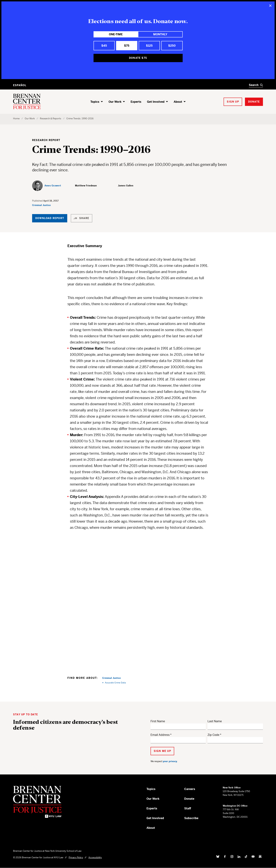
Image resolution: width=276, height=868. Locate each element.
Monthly (160, 34)
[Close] (270, 6)
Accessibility (95, 857)
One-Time (116, 34)
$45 (104, 46)
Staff (188, 808)
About (178, 102)
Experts (136, 102)
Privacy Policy (76, 857)
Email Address (160, 735)
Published (38, 201)
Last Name (215, 721)
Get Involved (156, 102)
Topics (95, 102)
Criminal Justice (41, 205)
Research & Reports (51, 119)
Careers (190, 789)
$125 (149, 46)
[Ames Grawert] (47, 186)
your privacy (170, 761)
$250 (172, 46)
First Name (158, 721)
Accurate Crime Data (115, 683)
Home (16, 119)
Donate (189, 799)
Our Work (115, 102)
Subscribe (191, 818)
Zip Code (213, 735)
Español (20, 85)
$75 (127, 46)
